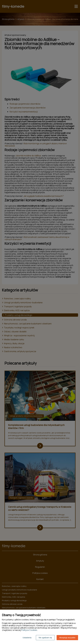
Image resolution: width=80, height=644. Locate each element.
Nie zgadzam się (45, 638)
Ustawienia (27, 638)
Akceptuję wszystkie (67, 638)
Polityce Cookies (29, 630)
